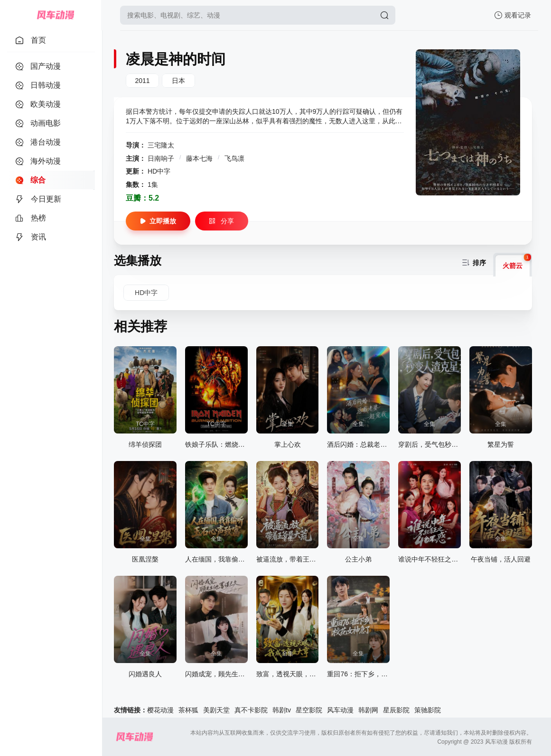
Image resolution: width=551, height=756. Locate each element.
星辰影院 (396, 710)
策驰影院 (428, 710)
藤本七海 (200, 158)
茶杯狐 (188, 710)
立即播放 (158, 221)
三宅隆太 (161, 145)
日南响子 (162, 158)
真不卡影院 (251, 710)
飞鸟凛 (234, 158)
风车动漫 (340, 710)
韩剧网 (368, 710)
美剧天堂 (216, 710)
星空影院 (309, 710)
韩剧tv (282, 710)
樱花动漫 (160, 710)
